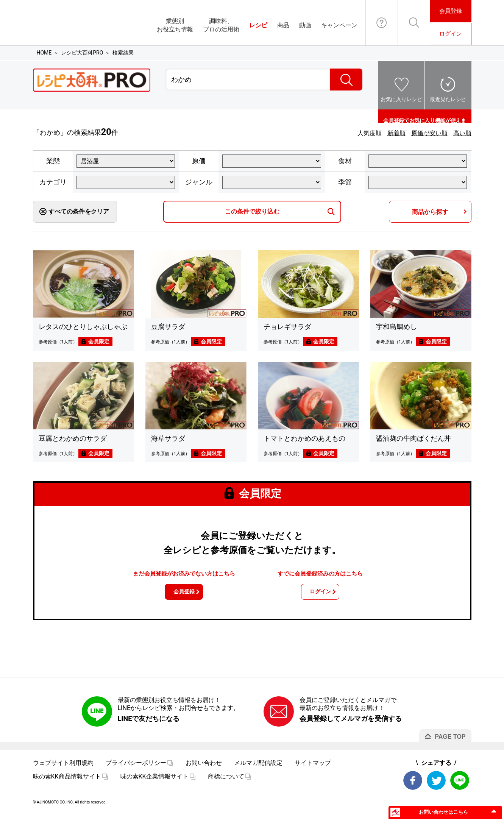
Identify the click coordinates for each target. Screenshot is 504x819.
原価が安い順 (429, 133)
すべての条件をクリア (79, 211)
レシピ (258, 25)
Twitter (436, 785)
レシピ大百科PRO (82, 53)
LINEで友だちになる (149, 723)
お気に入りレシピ (401, 99)
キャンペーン (339, 25)
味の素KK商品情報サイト (67, 781)
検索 (346, 80)
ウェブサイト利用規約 (63, 768)
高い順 (462, 133)
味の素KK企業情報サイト (154, 781)
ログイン (451, 34)
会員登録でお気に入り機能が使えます (424, 116)
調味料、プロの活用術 (221, 25)
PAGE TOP (450, 742)
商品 (283, 25)
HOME (44, 53)
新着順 (396, 133)
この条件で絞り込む (252, 211)
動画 (305, 25)
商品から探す (430, 212)
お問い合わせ (382, 23)
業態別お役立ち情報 (175, 25)
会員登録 (451, 11)
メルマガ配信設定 (258, 768)
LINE (460, 785)
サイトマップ (313, 768)
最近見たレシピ (448, 99)
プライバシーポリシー (136, 768)
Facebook (413, 785)
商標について (226, 781)
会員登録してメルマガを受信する (351, 723)
